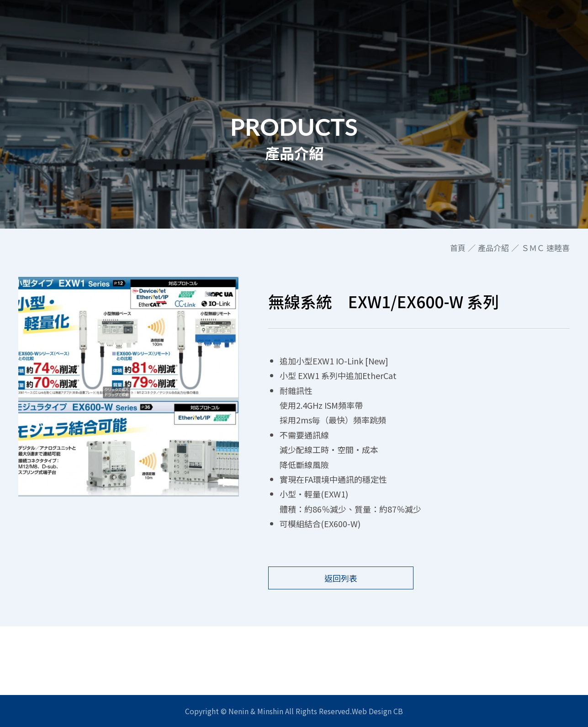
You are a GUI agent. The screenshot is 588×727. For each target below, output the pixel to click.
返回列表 (341, 578)
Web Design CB (377, 711)
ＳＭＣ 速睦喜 (546, 248)
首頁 (458, 248)
